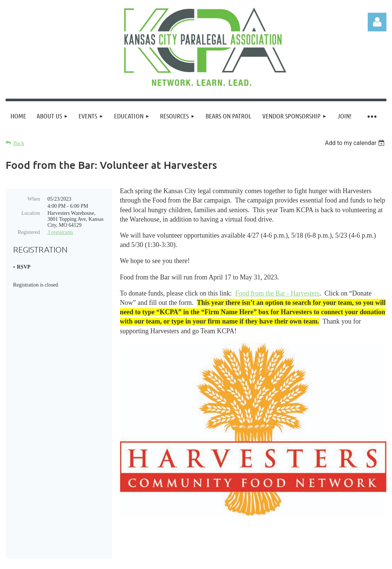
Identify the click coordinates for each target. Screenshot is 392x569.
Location (31, 213)
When (34, 199)
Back (19, 143)
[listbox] (356, 143)
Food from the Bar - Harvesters (277, 293)
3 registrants (60, 232)
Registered (29, 232)
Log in (377, 22)
